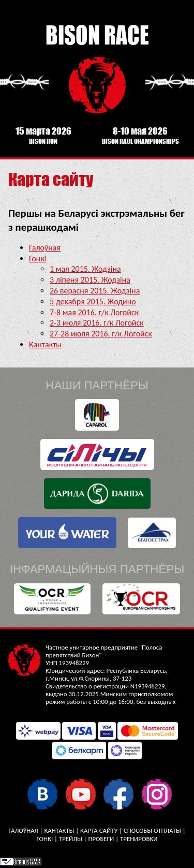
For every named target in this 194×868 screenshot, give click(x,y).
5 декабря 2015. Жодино (93, 301)
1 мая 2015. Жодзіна (85, 269)
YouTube (80, 794)
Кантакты (45, 344)
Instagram (156, 794)
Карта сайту (99, 830)
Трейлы (71, 839)
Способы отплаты (152, 830)
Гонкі (38, 259)
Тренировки (139, 839)
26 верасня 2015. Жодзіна (95, 291)
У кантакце (42, 794)
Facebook (118, 794)
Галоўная (45, 248)
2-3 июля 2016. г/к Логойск (97, 323)
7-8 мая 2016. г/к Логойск (94, 312)
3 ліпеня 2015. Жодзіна (90, 280)
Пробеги (101, 839)
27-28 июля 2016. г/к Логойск (101, 334)
